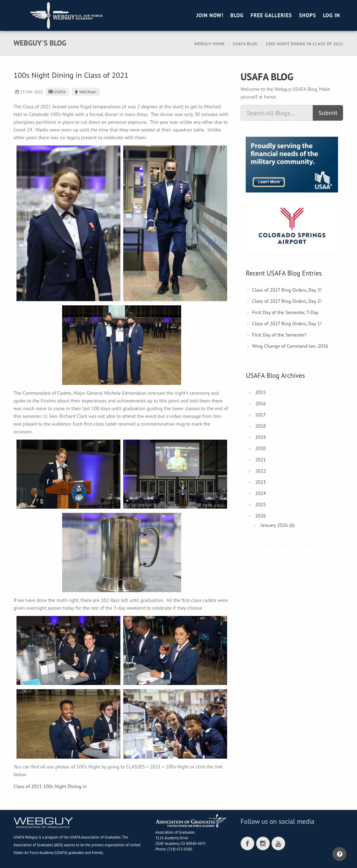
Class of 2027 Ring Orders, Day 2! (287, 301)
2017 (261, 415)
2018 (261, 426)
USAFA (56, 92)
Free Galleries (271, 15)
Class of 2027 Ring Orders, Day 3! (287, 290)
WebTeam (85, 92)
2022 (261, 471)
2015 (261, 392)
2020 (261, 448)
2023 (261, 482)
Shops (308, 15)
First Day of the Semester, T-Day (285, 312)
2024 (261, 493)
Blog (237, 15)
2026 (261, 516)
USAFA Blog (245, 44)
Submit (328, 113)
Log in (331, 15)
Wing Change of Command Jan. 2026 (290, 346)
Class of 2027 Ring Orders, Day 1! (287, 324)
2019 (261, 437)
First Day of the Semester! (279, 335)
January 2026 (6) (277, 525)
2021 (261, 460)
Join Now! (210, 15)
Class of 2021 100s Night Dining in (50, 786)
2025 (261, 504)
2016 (261, 404)
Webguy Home (209, 44)
